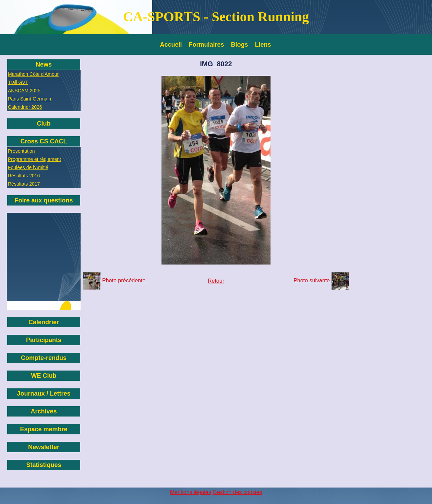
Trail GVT (18, 82)
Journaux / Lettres (44, 394)
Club (44, 124)
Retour (216, 281)
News (44, 65)
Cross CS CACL (44, 141)
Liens (263, 45)
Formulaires (207, 45)
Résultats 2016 (24, 176)
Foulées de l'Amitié (28, 167)
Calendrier (44, 322)
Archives (44, 411)
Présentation (21, 151)
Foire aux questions (44, 200)
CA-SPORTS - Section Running (216, 17)
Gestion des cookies (237, 492)
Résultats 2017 (24, 184)
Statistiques (44, 465)
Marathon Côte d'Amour (33, 74)
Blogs (240, 45)
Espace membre (44, 429)
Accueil (171, 45)
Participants (44, 340)
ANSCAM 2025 (24, 91)
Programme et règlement (34, 159)
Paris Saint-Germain (29, 99)
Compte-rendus (44, 358)
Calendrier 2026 (25, 107)
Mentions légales (191, 492)
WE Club (44, 376)
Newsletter (44, 447)
